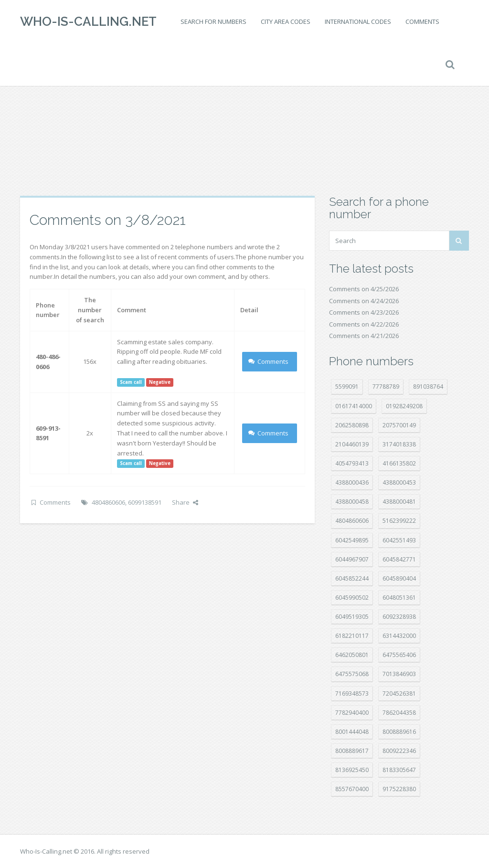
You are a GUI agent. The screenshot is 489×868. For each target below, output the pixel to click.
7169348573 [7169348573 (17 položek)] (352, 693)
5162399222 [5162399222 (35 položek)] (399, 521)
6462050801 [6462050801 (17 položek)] (352, 655)
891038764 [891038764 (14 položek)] (428, 386)
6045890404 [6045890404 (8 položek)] (399, 578)
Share (185, 502)
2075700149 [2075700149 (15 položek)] (399, 425)
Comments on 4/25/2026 (364, 289)
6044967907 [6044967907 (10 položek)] (352, 559)
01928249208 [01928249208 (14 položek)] (404, 406)
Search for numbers (213, 21)
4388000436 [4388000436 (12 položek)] (352, 482)
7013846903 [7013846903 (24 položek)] (399, 674)
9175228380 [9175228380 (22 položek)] (399, 789)
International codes (358, 21)
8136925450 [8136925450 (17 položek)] (352, 770)
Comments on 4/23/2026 (364, 312)
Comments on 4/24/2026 (364, 301)
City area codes (286, 21)
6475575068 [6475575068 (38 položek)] (352, 674)
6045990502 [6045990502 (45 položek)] (352, 598)
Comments (422, 21)
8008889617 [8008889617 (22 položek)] (352, 751)
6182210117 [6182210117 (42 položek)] (352, 636)
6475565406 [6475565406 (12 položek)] (399, 655)
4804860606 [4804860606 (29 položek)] (352, 521)
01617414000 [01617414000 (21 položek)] (354, 406)
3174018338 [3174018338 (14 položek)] (399, 444)
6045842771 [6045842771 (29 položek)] (399, 559)
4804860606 (108, 502)
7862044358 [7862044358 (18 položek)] (399, 713)
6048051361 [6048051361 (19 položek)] (399, 598)
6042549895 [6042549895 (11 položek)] (352, 540)
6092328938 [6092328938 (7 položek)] (399, 617)
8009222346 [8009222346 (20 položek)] (399, 751)
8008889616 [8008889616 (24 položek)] (399, 732)
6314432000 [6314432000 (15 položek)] (399, 636)
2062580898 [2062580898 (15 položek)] (352, 425)
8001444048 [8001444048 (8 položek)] (352, 732)
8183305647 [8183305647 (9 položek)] (399, 770)
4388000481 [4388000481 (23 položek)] (399, 502)
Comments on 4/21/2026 (364, 336)
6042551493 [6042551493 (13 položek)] (399, 540)
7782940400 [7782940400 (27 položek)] (352, 713)
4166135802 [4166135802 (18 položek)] (399, 463)
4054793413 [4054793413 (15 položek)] (352, 463)
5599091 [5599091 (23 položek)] (347, 386)
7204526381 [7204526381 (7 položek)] (399, 693)
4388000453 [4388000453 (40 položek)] (399, 482)
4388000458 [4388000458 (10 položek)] (352, 502)
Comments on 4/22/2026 (364, 324)
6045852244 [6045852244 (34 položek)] (352, 578)
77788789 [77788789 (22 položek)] (386, 386)
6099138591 (145, 502)
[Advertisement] (244, 119)
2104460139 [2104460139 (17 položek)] (352, 444)
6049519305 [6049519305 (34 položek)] (352, 617)
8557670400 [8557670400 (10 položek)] (352, 789)
